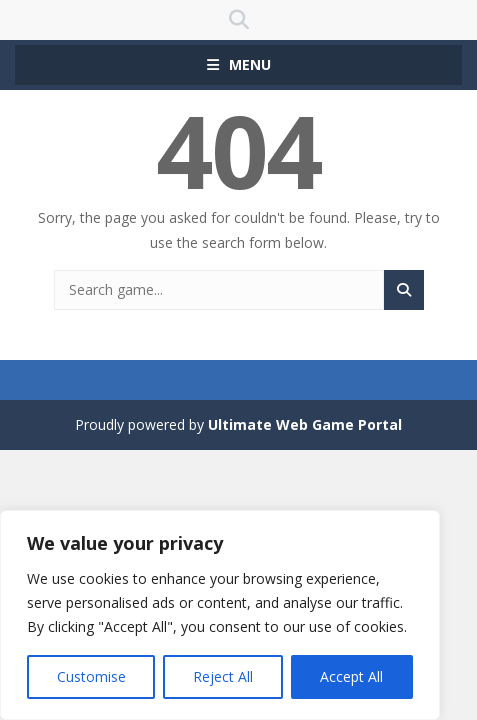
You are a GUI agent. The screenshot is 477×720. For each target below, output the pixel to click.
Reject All (223, 676)
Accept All (351, 676)
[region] (220, 615)
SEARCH (238, 20)
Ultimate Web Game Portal (305, 424)
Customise (91, 676)
